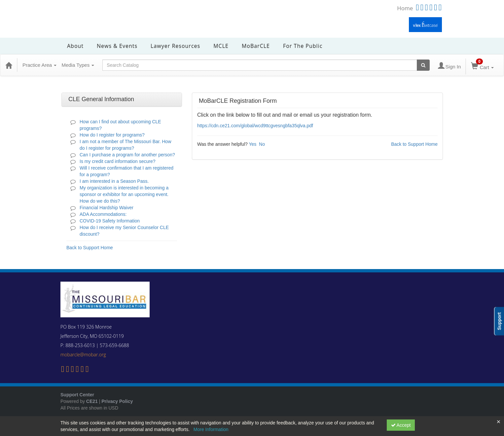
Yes (252, 144)
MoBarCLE (256, 46)
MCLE (221, 46)
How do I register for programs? (112, 135)
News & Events (117, 46)
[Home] (9, 65)
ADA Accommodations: (103, 214)
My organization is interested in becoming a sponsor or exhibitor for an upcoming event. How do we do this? (124, 194)
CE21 (92, 401)
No (262, 144)
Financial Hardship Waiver (107, 208)
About (75, 46)
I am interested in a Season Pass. (114, 181)
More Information (211, 429)
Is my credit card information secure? (118, 161)
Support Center (77, 395)
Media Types (78, 65)
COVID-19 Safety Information (110, 221)
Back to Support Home (90, 248)
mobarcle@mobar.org (83, 355)
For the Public (303, 46)
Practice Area (39, 65)
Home (405, 8)
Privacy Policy (117, 401)
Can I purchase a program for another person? (127, 155)
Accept (401, 425)
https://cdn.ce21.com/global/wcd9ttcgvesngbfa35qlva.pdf (255, 126)
